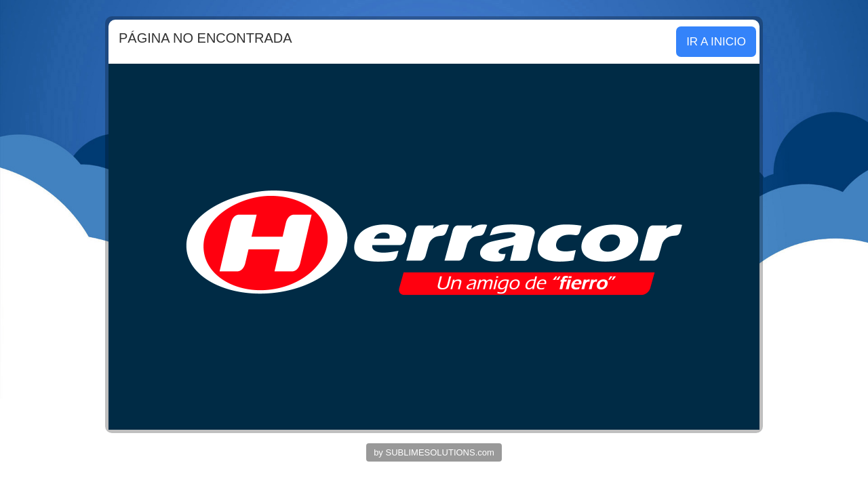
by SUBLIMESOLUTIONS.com (434, 452)
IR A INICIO (716, 42)
